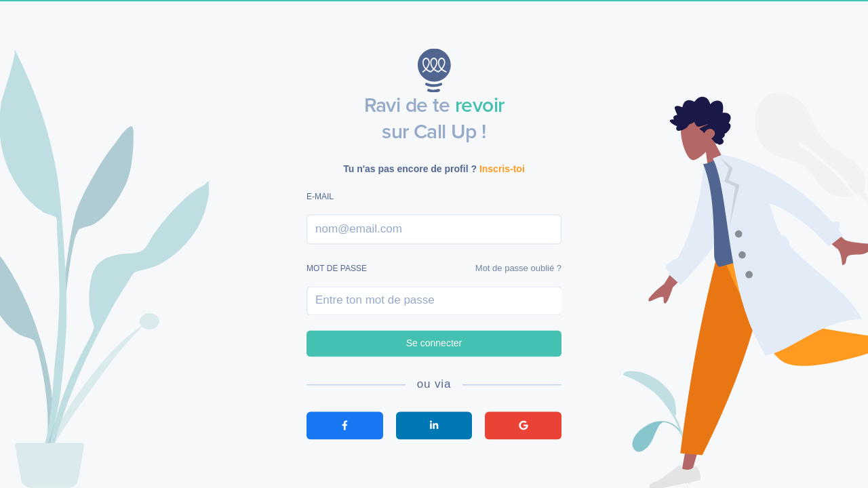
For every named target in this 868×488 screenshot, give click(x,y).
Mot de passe (337, 268)
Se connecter (434, 344)
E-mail (320, 197)
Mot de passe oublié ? (518, 268)
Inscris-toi (502, 169)
